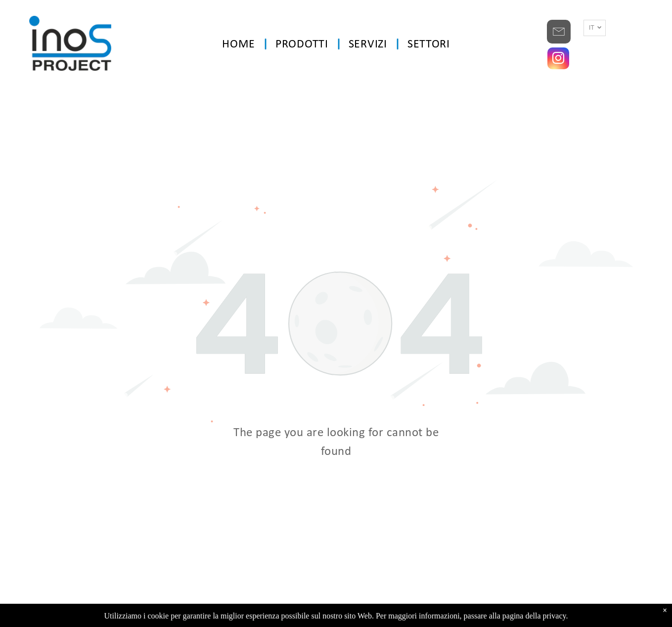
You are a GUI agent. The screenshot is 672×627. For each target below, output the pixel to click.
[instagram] (558, 60)
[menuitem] (241, 45)
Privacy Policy (355, 615)
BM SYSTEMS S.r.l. (469, 615)
